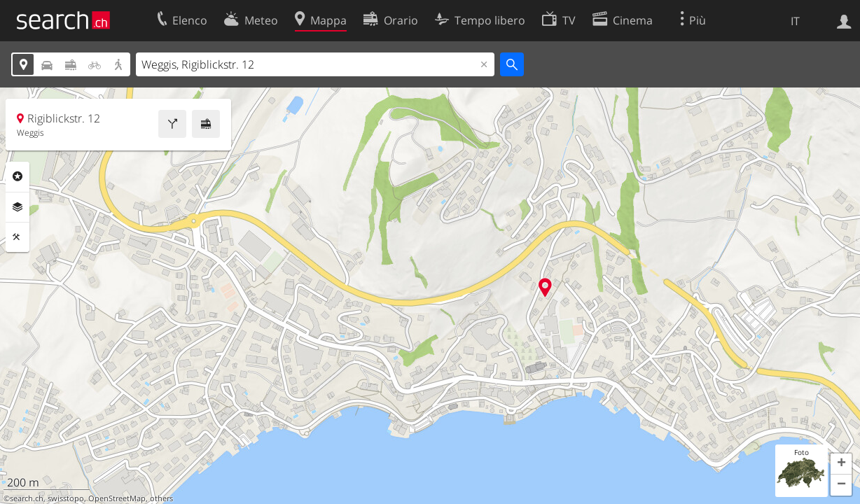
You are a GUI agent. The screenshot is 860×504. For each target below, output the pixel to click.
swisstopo (66, 498)
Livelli (18, 207)
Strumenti (18, 237)
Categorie (18, 176)
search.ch (27, 498)
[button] (841, 464)
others (161, 498)
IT (795, 21)
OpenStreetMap (117, 498)
